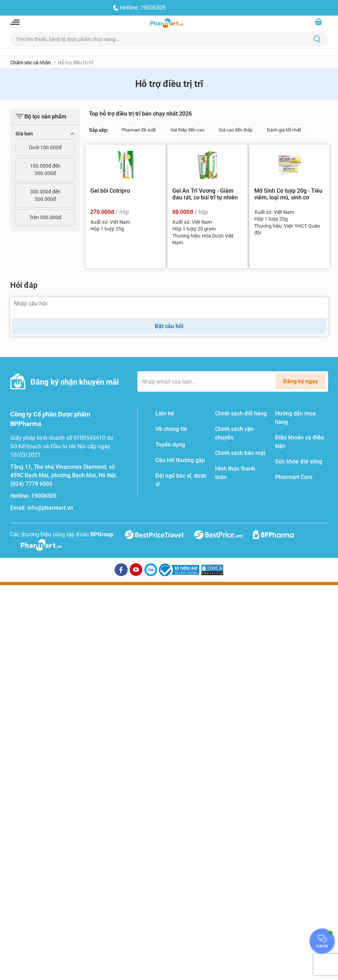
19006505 (44, 496)
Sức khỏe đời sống (299, 462)
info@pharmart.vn (50, 508)
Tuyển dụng (170, 445)
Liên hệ (165, 413)
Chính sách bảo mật (240, 453)
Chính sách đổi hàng (241, 413)
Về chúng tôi (171, 429)
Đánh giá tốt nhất (284, 130)
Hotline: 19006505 (143, 8)
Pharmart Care (294, 477)
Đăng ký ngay (301, 381)
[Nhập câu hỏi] (169, 307)
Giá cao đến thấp (236, 130)
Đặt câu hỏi (169, 326)
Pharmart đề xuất (139, 130)
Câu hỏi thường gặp (180, 460)
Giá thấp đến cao (187, 130)
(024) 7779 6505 (31, 484)
